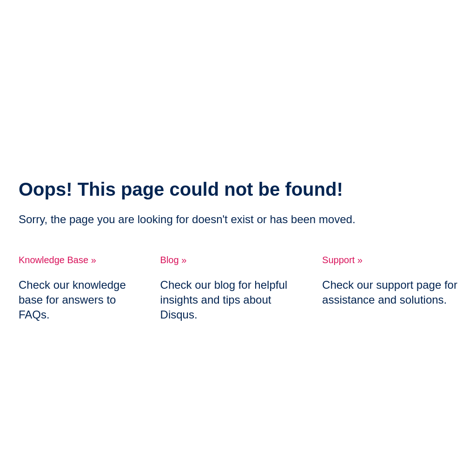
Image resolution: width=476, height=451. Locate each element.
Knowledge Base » (57, 260)
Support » (342, 260)
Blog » (174, 260)
